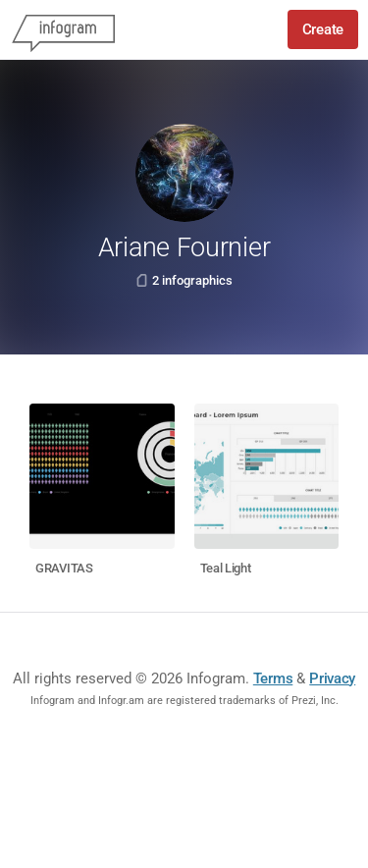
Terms (273, 678)
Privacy (332, 678)
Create (323, 29)
